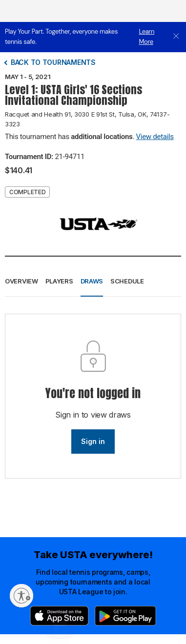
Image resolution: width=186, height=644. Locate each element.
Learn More (146, 37)
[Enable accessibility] (21, 596)
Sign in (93, 441)
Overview (21, 281)
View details (155, 137)
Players (59, 281)
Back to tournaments (53, 62)
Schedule (127, 281)
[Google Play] (125, 616)
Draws (92, 281)
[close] (176, 37)
